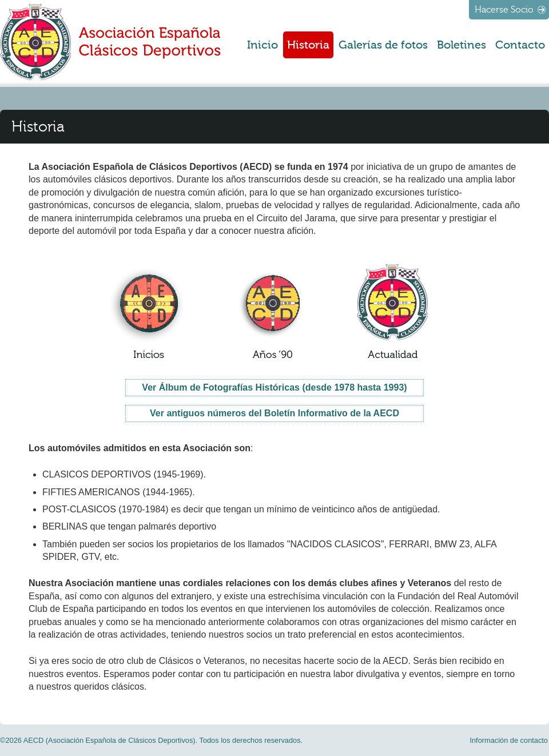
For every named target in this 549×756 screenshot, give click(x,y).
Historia (308, 45)
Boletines (462, 45)
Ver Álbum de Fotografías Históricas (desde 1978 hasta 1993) (274, 387)
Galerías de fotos (383, 45)
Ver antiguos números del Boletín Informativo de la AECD (274, 413)
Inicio (262, 45)
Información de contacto (509, 740)
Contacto (520, 45)
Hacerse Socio (504, 10)
